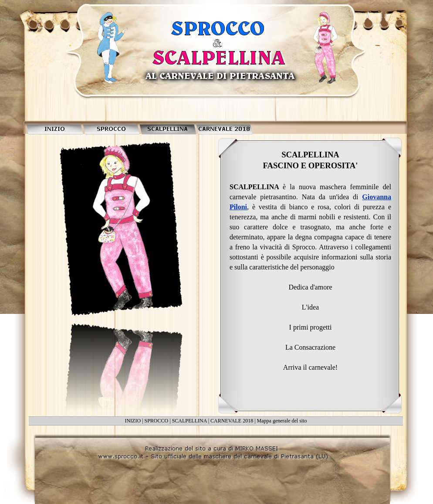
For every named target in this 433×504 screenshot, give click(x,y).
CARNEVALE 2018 (232, 421)
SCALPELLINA (189, 421)
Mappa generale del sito (282, 421)
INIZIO (133, 421)
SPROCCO (157, 421)
